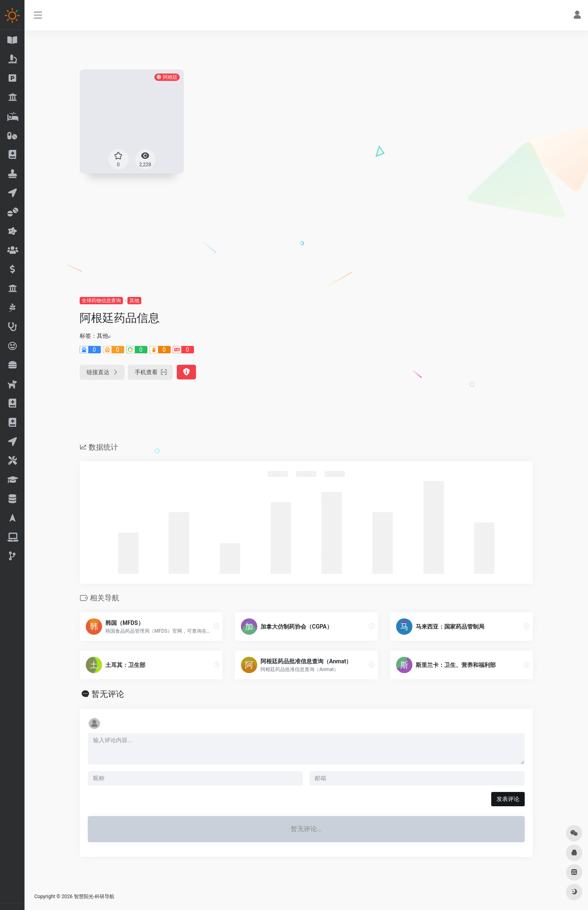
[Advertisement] (306, 235)
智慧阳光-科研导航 (94, 897)
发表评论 (508, 799)
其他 (134, 301)
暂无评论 (108, 694)
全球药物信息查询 (101, 301)
